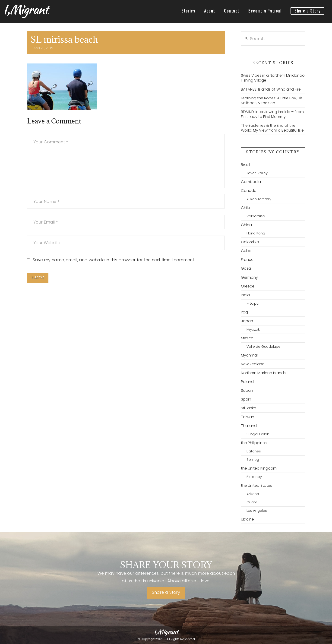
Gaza (246, 268)
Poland (247, 382)
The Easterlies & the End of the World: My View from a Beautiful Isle (272, 128)
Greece (248, 286)
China (246, 225)
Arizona (253, 494)
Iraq (244, 312)
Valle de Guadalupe (264, 347)
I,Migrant (26, 9)
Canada (249, 191)
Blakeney (254, 477)
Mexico (247, 338)
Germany (249, 277)
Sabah (247, 390)
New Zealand (253, 364)
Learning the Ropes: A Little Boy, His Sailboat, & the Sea (272, 101)
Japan (247, 321)
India (245, 295)
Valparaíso (256, 216)
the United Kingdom (259, 468)
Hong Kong (256, 233)
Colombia (250, 242)
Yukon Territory (259, 199)
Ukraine (247, 519)
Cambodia (251, 182)
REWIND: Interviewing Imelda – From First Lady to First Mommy (272, 114)
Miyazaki (253, 329)
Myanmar (250, 355)
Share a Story (166, 592)
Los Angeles (257, 511)
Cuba (246, 251)
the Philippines (254, 443)
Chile (245, 208)
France (247, 260)
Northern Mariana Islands (263, 373)
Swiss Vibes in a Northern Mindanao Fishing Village (273, 78)
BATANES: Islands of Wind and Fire (271, 89)
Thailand (249, 426)
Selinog (253, 460)
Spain (246, 399)
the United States (256, 485)
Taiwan (248, 417)
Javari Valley (257, 173)
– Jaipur (253, 303)
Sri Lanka (249, 408)
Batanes (254, 451)
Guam (252, 502)
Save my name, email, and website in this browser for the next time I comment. (114, 260)
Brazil (245, 165)
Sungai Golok (258, 434)
